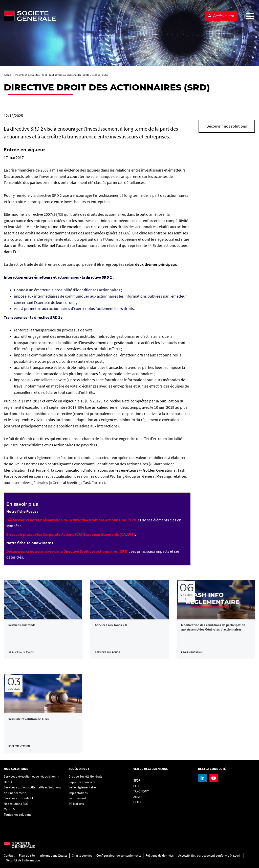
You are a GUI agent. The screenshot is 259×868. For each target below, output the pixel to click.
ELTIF (137, 786)
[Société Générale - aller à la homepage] (102, 16)
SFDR (137, 780)
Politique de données (159, 855)
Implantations (78, 793)
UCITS (137, 802)
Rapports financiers (82, 782)
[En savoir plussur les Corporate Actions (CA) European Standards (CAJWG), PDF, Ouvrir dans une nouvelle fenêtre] (71, 534)
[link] (43, 619)
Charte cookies (82, 855)
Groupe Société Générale (85, 776)
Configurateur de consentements (119, 855)
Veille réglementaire (82, 787)
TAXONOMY (141, 791)
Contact (9, 855)
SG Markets (76, 804)
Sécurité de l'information (23, 860)
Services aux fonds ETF (19, 798)
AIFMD (137, 797)
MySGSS (9, 809)
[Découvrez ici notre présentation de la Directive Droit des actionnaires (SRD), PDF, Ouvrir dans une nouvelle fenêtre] (72, 520)
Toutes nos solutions (17, 815)
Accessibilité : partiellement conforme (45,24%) (210, 855)
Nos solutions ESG (16, 804)
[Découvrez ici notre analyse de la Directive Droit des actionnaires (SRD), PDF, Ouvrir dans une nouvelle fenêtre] (68, 551)
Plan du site (27, 855)
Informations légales (53, 855)
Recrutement (77, 798)
